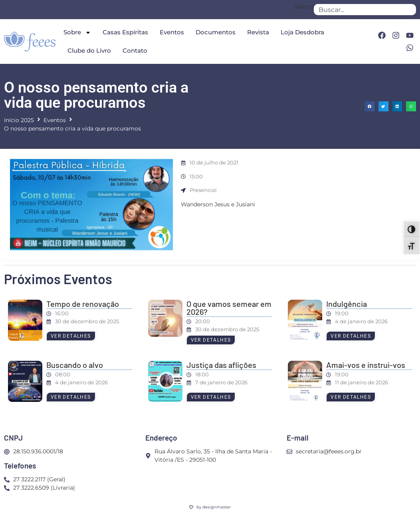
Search (304, 7)
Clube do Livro (89, 50)
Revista (258, 32)
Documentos (216, 32)
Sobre (77, 33)
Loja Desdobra (302, 32)
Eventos (172, 32)
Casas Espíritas (125, 32)
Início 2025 (19, 120)
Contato (135, 50)
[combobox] (365, 10)
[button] (369, 106)
